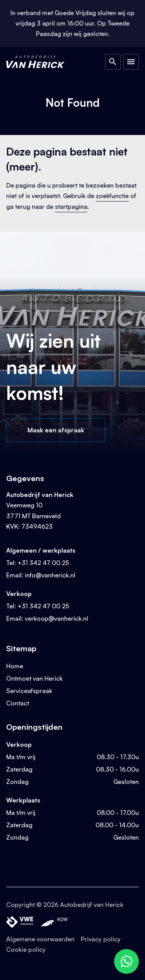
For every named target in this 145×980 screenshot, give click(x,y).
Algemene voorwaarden (40, 939)
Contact (18, 703)
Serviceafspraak (29, 691)
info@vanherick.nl (50, 575)
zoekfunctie (112, 196)
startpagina (71, 207)
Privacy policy (101, 939)
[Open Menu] (131, 62)
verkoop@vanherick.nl (56, 618)
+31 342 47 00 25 (43, 563)
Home (15, 666)
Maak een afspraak (56, 430)
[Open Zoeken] (113, 62)
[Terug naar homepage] (43, 62)
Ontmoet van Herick (34, 678)
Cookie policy (26, 949)
